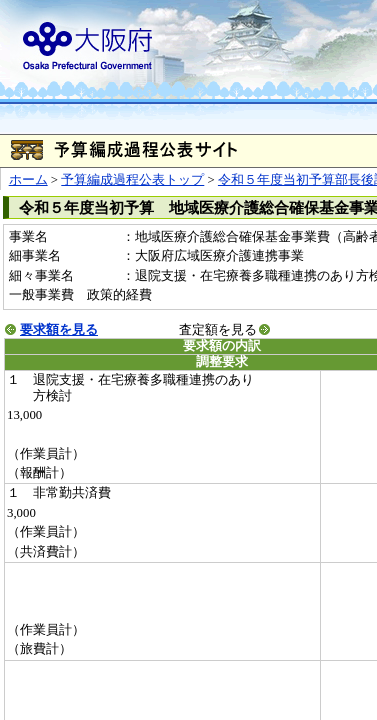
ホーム (28, 180)
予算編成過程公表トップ (132, 180)
